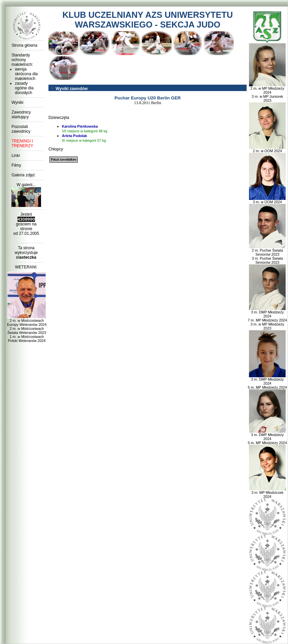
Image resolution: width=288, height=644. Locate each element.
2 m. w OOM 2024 (267, 149)
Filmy (16, 165)
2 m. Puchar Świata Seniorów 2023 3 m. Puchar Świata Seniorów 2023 (267, 255)
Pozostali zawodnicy (21, 129)
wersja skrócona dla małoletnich (26, 74)
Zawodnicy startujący (21, 115)
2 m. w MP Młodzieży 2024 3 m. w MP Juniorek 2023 (267, 93)
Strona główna (24, 45)
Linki (16, 156)
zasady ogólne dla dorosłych (24, 88)
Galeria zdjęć (23, 175)
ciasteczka (26, 257)
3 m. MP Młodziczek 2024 (267, 493)
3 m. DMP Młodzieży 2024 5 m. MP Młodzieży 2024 (267, 382)
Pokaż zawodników (64, 160)
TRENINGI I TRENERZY (22, 143)
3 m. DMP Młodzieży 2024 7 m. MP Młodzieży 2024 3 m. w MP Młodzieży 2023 (267, 318)
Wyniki (17, 102)
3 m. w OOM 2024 (267, 200)
